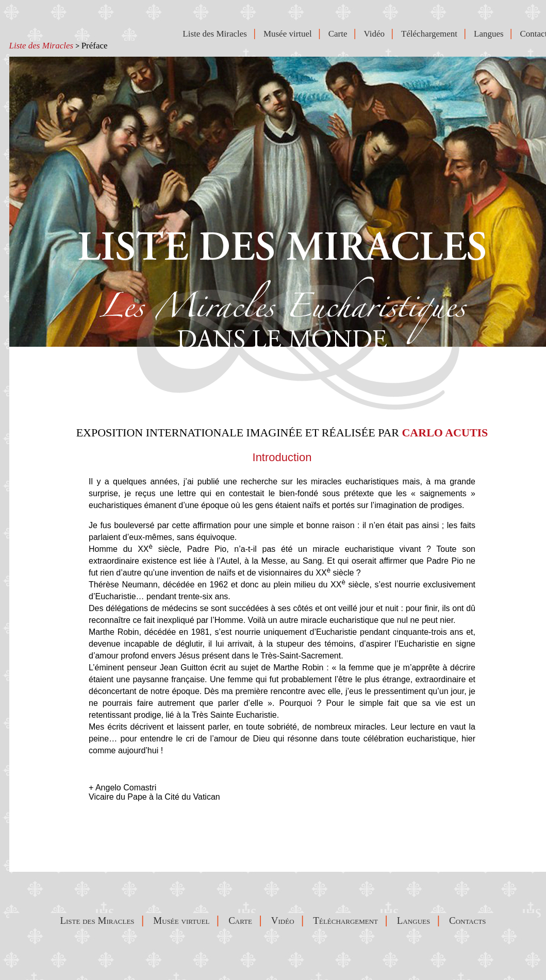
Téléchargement (432, 34)
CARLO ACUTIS (445, 433)
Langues (491, 34)
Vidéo (376, 34)
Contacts (470, 920)
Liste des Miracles (42, 46)
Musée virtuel (290, 34)
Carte (340, 34)
